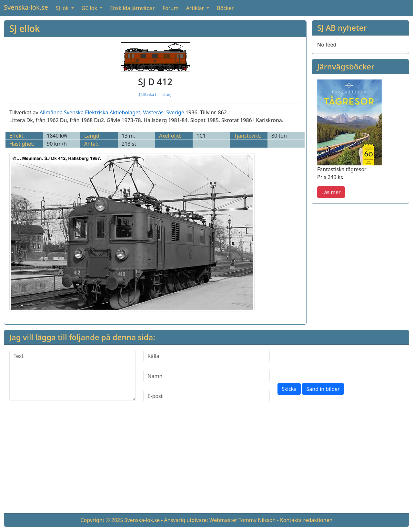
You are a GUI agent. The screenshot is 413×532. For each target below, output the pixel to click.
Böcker (225, 8)
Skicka (289, 389)
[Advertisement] (206, 463)
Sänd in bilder (323, 389)
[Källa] (206, 356)
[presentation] (327, 362)
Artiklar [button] (196, 8)
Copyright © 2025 (102, 520)
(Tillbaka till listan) (155, 94)
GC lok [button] (90, 8)
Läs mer (331, 192)
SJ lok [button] (63, 8)
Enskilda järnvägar (132, 8)
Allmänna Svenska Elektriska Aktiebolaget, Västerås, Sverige (112, 112)
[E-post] (206, 396)
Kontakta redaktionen (306, 520)
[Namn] (206, 376)
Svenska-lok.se (26, 7)
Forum (171, 8)
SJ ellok (25, 28)
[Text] (72, 375)
